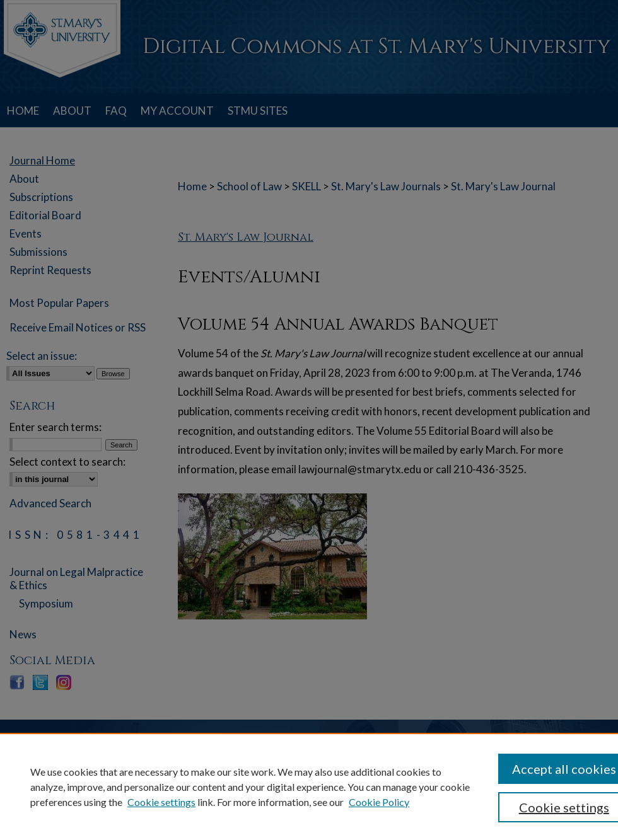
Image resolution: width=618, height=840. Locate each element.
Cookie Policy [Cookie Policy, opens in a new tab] (379, 802)
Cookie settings (161, 802)
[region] (309, 786)
